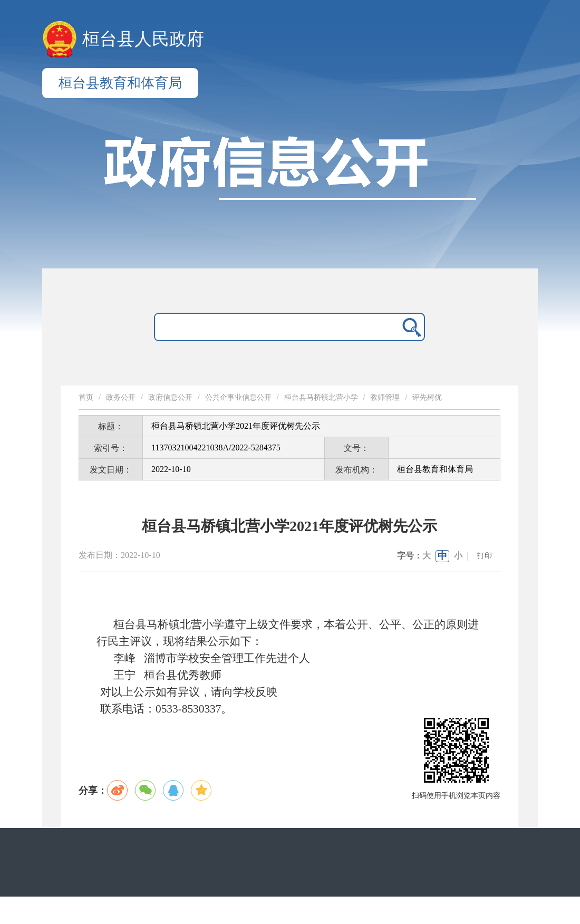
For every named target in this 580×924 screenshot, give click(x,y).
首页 (86, 397)
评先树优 (427, 397)
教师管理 (385, 397)
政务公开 (121, 397)
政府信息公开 (170, 397)
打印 (485, 556)
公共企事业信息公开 (238, 397)
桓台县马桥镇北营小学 (321, 397)
